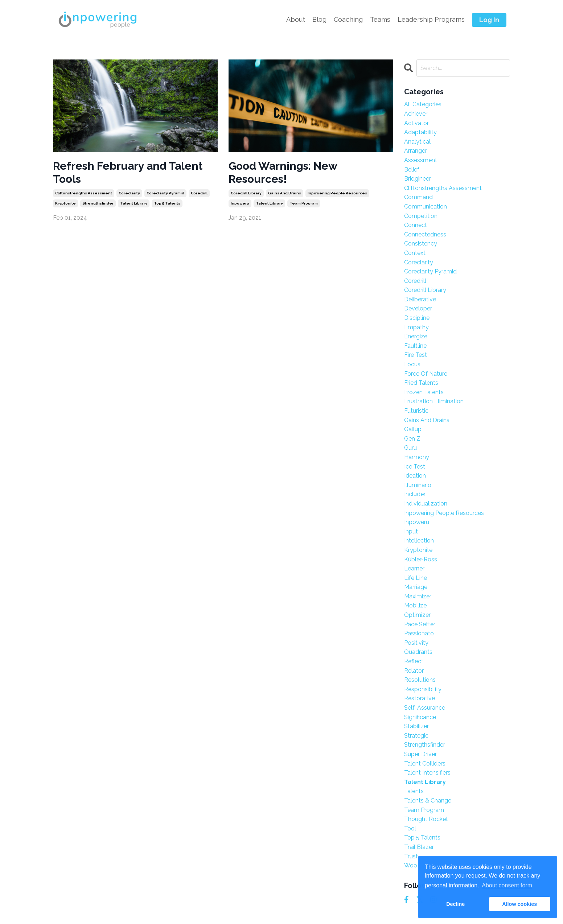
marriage (416, 587)
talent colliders (425, 764)
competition (421, 216)
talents (414, 791)
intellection (419, 541)
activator (416, 123)
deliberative (420, 299)
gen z (412, 439)
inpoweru (240, 203)
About (296, 19)
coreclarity (129, 193)
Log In (489, 20)
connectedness (425, 234)
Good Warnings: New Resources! (283, 172)
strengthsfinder (98, 203)
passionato (419, 633)
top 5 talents (167, 203)
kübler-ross (421, 559)
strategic (416, 736)
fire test (416, 355)
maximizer (418, 596)
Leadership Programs (431, 19)
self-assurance (425, 708)
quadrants (418, 652)
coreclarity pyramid (165, 193)
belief (412, 170)
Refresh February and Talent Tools (128, 172)
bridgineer (418, 179)
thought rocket (426, 819)
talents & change (428, 801)
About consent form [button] (507, 885)
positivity (416, 643)
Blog (319, 19)
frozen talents (424, 392)
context (415, 253)
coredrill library (246, 193)
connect (416, 225)
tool (410, 828)
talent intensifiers (427, 773)
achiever (416, 114)
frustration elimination (434, 401)
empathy (416, 327)
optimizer (417, 615)
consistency (421, 244)
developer (418, 308)
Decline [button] (455, 904)
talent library (134, 203)
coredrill (199, 193)
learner (414, 568)
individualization (426, 504)
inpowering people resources (337, 193)
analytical (417, 142)
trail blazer (419, 847)
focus (412, 364)
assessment (421, 160)
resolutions (420, 680)
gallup (413, 429)
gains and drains (285, 193)
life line (416, 578)
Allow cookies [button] (519, 904)
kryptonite (65, 203)
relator (414, 671)
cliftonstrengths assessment (84, 193)
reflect (414, 661)
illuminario (418, 485)
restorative (420, 698)
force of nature (426, 374)
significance (420, 717)
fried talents (421, 383)
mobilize (415, 605)
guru (410, 448)
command (418, 197)
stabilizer (416, 726)
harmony (417, 457)
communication (426, 207)
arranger (416, 151)
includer (415, 494)
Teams (380, 19)
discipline (417, 318)
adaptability (420, 132)
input (411, 531)
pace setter (420, 624)
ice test (415, 467)
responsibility (423, 689)
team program (304, 203)
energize (416, 336)
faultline (415, 346)
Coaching (348, 19)
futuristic (416, 411)
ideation (415, 476)
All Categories (423, 104)
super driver (420, 754)
